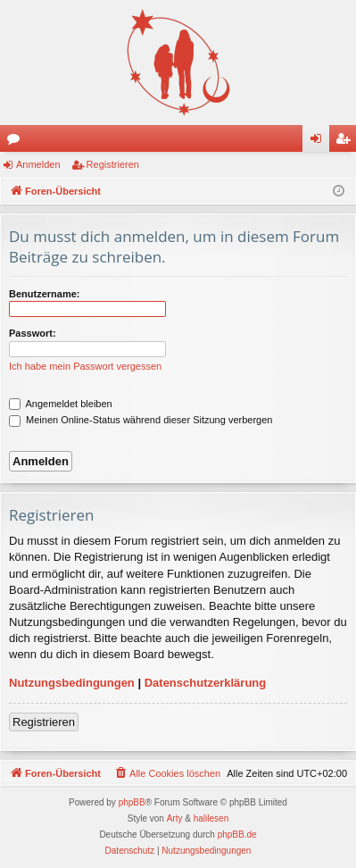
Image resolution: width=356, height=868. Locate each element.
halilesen (211, 818)
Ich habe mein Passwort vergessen (85, 366)
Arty (175, 818)
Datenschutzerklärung (206, 683)
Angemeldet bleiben (61, 404)
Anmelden (38, 164)
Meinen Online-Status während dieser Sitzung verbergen (141, 420)
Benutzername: (44, 294)
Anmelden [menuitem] (320, 142)
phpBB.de (237, 835)
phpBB (132, 802)
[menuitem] (167, 773)
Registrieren (113, 164)
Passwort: (33, 333)
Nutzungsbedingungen (72, 683)
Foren (17, 142)
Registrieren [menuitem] (347, 142)
